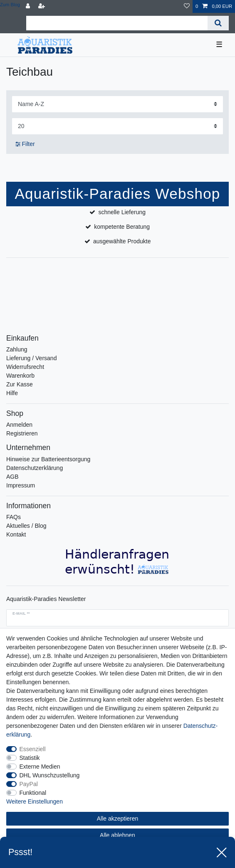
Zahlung (17, 349)
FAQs (14, 517)
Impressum (21, 485)
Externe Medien (40, 767)
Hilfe (12, 393)
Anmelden (19, 425)
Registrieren (22, 433)
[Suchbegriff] (117, 23)
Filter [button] (25, 144)
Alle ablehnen (117, 835)
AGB (12, 477)
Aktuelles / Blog (26, 526)
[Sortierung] (117, 104)
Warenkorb (20, 376)
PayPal (29, 784)
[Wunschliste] (187, 6)
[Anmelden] (29, 6)
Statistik (30, 758)
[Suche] (218, 23)
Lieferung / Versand (31, 358)
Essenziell (33, 749)
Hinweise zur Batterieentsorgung (48, 459)
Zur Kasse (20, 384)
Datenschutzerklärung (35, 468)
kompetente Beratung (122, 227)
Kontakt (16, 534)
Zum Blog (10, 5)
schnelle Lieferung (122, 212)
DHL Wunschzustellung (50, 775)
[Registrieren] (42, 6)
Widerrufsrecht (25, 367)
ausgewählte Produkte (122, 241)
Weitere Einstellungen (35, 801)
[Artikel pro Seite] (117, 126)
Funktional (33, 793)
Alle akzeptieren (118, 819)
